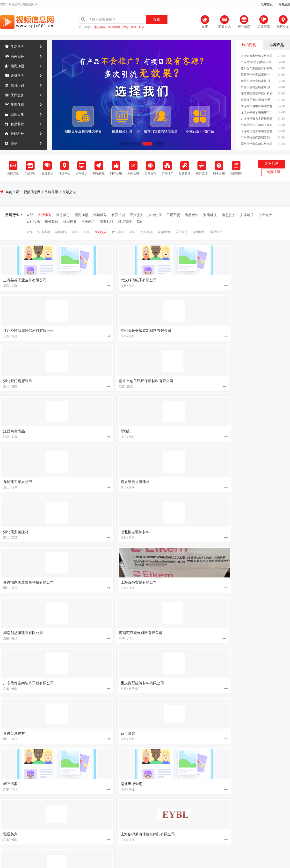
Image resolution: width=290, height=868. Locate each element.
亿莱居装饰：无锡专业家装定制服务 (258, 756)
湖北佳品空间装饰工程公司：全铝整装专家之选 (258, 715)
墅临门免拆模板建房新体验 (90, 742)
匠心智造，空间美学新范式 (90, 695)
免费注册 (284, 4)
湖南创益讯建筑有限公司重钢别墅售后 (177, 756)
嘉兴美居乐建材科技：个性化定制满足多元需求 (97, 769)
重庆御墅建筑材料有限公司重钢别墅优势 (177, 589)
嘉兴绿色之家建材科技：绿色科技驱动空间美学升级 (97, 756)
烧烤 (133, 27)
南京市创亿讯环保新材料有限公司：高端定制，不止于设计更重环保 (258, 742)
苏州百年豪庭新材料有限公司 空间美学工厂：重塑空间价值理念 (258, 144)
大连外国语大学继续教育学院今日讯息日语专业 (258, 119)
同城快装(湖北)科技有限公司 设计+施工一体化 (97, 688)
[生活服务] (141, 675)
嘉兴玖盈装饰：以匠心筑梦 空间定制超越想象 (177, 576)
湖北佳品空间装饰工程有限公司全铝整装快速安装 (177, 596)
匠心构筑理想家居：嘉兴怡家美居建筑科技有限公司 (97, 616)
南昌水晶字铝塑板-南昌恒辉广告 (255, 675)
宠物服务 (199, 231)
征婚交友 (69, 191)
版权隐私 (145, 811)
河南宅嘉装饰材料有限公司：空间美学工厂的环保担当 (97, 623)
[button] (124, 144)
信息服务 (228, 214)
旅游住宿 (17, 105)
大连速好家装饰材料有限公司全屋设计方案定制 (177, 708)
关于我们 (66, 811)
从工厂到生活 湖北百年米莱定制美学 (177, 729)
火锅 (125, 27)
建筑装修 (51, 220)
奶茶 (142, 27)
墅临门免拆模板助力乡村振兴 (253, 582)
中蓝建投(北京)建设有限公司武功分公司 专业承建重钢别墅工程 (258, 62)
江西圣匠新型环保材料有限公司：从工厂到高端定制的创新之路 (258, 729)
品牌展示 (51, 191)
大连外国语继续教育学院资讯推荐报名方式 (97, 681)
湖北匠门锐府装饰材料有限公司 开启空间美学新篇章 (97, 729)
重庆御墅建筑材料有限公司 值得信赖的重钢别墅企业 (258, 609)
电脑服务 (61, 231)
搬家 (75, 231)
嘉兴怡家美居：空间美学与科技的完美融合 (97, 702)
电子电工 (88, 220)
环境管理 (125, 220)
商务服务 (17, 56)
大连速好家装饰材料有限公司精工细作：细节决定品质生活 (97, 603)
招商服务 (105, 811)
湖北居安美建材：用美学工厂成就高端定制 (97, 749)
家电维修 (164, 231)
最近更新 (165, 811)
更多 (14, 143)
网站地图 (185, 811)
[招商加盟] (141, 542)
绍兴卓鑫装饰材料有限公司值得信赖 (258, 695)
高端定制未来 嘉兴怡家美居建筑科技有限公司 (97, 596)
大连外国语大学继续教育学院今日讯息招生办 (258, 131)
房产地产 (265, 214)
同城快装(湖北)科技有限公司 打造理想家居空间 (258, 702)
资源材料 (107, 220)
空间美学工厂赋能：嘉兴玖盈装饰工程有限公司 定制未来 (258, 125)
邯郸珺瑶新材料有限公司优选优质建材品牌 (177, 715)
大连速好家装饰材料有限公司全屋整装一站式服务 (258, 56)
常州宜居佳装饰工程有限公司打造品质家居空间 (177, 582)
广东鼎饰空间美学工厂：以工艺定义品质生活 (177, 688)
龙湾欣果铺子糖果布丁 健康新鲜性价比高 (258, 112)
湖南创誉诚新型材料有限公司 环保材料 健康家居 (177, 616)
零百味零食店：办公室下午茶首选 (176, 675)
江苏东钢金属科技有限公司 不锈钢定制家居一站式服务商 (97, 589)
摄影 (132, 231)
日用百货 (17, 114)
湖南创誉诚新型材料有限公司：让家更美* (177, 695)
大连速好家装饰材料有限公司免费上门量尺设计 (97, 576)
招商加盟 (17, 66)
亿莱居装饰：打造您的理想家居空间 (177, 609)
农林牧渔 (33, 220)
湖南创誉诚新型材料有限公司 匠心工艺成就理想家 (258, 576)
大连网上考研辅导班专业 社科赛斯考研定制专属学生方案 (177, 681)
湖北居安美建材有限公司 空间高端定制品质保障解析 (177, 603)
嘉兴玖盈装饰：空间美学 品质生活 (176, 742)
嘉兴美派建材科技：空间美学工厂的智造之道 (97, 708)
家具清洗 (100, 27)
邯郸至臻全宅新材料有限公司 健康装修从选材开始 (258, 763)
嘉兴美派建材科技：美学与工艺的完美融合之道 (177, 623)
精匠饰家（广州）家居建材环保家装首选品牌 (97, 609)
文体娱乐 (247, 214)
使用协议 (125, 811)
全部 (30, 214)
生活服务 (17, 47)
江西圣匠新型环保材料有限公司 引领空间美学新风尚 (177, 749)
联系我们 (86, 811)
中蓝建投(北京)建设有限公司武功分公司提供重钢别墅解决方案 (177, 763)
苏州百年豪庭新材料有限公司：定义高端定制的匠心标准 (258, 708)
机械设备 (70, 220)
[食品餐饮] (222, 616)
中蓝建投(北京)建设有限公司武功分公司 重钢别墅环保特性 (258, 736)
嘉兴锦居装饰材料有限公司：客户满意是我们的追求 (258, 688)
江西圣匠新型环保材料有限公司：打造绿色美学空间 (258, 94)
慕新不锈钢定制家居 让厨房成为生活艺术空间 (258, 636)
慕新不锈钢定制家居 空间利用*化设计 (258, 75)
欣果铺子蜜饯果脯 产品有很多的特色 (258, 100)
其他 (140, 220)
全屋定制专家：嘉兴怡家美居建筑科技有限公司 (97, 630)
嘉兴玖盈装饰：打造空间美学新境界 (177, 630)
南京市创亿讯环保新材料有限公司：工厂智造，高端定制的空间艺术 (258, 623)
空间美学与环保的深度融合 (90, 722)
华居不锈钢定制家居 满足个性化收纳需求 (258, 87)
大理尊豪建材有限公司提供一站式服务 (258, 681)
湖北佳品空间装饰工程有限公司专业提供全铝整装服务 (258, 596)
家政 (87, 231)
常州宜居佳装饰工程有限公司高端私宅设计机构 (97, 582)
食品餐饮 (17, 124)
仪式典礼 (118, 231)
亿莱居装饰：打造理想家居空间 (94, 636)
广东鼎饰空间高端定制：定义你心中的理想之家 (258, 138)
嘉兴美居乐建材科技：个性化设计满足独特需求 (258, 749)
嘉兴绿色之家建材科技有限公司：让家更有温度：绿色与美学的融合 (177, 769)
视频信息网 (32, 191)
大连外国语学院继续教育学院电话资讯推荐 (258, 106)
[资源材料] (61, 609)
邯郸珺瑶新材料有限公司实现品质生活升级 (97, 715)
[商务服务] (222, 675)
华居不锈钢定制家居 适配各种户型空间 (258, 81)
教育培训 (17, 85)
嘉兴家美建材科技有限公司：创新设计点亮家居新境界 (177, 636)
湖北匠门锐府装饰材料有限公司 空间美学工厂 (177, 736)
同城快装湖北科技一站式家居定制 (95, 763)
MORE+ (285, 527)
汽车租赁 (147, 231)
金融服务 (17, 76)
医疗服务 (17, 95)
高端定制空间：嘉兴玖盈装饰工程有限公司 (258, 603)
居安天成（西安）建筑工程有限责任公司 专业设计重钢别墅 (97, 675)
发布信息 (267, 4)
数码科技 (17, 134)
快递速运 (44, 231)
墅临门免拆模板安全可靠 (169, 702)
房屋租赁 (216, 231)
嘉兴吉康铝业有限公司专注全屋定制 (177, 722)
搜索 (157, 19)
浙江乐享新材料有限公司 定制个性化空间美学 (97, 736)
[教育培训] (222, 555)
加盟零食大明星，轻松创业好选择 (256, 616)
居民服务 (181, 231)
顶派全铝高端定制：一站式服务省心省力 (258, 589)
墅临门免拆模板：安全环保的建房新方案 (258, 722)
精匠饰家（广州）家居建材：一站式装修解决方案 (258, 769)
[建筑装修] (61, 542)
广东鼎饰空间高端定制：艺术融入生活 (258, 630)
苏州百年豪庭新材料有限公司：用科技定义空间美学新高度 (258, 68)
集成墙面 (114, 27)
